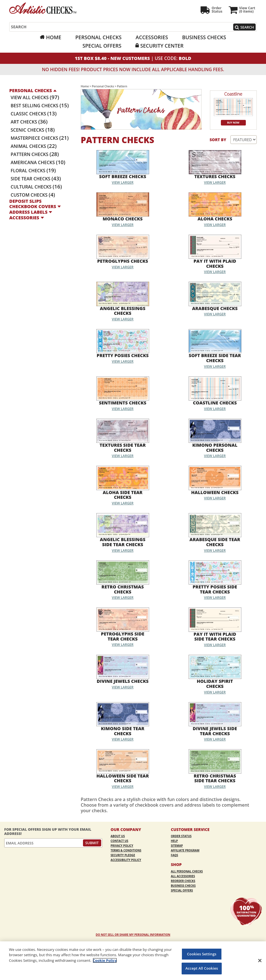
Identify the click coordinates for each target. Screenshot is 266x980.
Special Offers (102, 46)
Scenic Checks (33, 130)
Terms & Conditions (126, 850)
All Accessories (183, 876)
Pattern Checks (35, 154)
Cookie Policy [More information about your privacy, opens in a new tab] (105, 960)
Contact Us (120, 841)
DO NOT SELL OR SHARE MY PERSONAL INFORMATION (133, 935)
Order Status (181, 836)
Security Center (162, 46)
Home (54, 37)
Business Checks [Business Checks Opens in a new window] (204, 37)
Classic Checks (34, 114)
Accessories (152, 37)
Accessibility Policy (126, 860)
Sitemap (177, 846)
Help (174, 841)
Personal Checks (99, 37)
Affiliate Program (185, 850)
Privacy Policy (122, 846)
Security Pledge (123, 855)
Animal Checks (34, 146)
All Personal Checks (187, 871)
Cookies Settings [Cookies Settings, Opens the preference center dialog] (202, 954)
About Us (118, 836)
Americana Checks (38, 162)
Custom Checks (33, 195)
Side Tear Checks (36, 179)
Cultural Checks (36, 187)
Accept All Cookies (202, 968)
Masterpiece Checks (40, 138)
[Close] (260, 960)
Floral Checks (33, 171)
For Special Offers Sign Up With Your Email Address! (48, 831)
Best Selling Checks (40, 106)
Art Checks (29, 122)
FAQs (174, 855)
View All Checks (35, 97)
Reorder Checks (183, 881)
